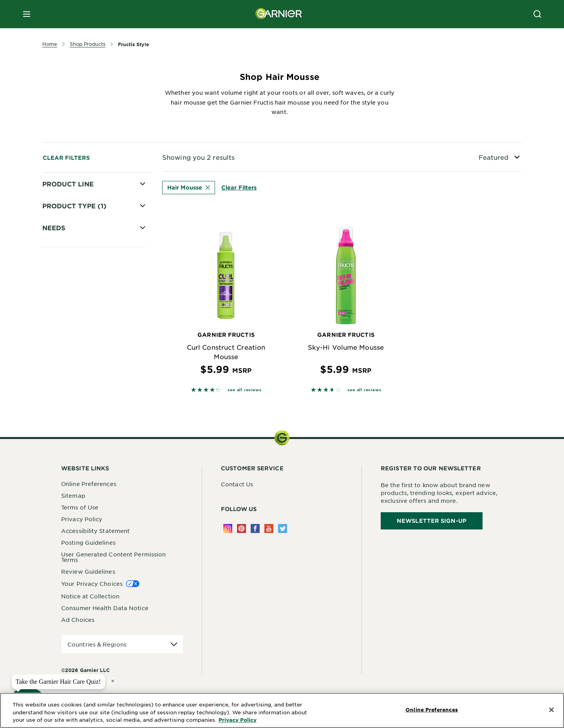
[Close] (551, 710)
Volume (64, 464)
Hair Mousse (189, 187)
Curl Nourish (71, 437)
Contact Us (237, 484)
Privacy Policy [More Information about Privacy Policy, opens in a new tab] (238, 720)
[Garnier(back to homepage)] (279, 14)
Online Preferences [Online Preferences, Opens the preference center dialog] (432, 710)
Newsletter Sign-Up (432, 521)
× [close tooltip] (113, 681)
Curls (61, 451)
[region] (282, 710)
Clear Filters (66, 158)
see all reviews (244, 389)
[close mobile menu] (27, 14)
